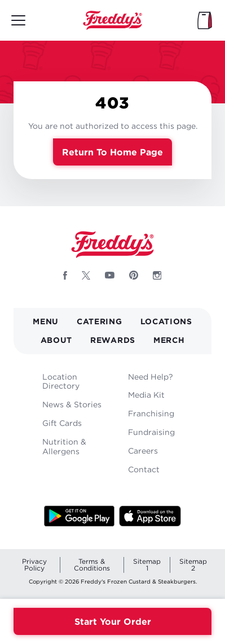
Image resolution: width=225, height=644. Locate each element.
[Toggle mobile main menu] (18, 20)
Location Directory (61, 381)
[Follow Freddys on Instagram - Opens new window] (157, 275)
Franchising (151, 413)
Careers (143, 451)
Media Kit (146, 395)
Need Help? (151, 377)
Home (113, 20)
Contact (144, 469)
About (57, 340)
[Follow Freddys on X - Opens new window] (86, 275)
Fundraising (151, 432)
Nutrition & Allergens (64, 446)
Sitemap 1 (147, 565)
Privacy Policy (34, 565)
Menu (46, 321)
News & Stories (72, 404)
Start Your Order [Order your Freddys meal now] (113, 621)
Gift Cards (62, 423)
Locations (166, 321)
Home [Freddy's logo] (113, 245)
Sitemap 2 (193, 565)
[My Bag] (205, 20)
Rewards (113, 340)
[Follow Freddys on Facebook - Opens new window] (65, 275)
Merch (169, 340)
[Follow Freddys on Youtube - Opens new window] (110, 275)
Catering (100, 321)
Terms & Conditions (92, 565)
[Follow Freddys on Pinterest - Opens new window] (134, 275)
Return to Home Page (112, 152)
